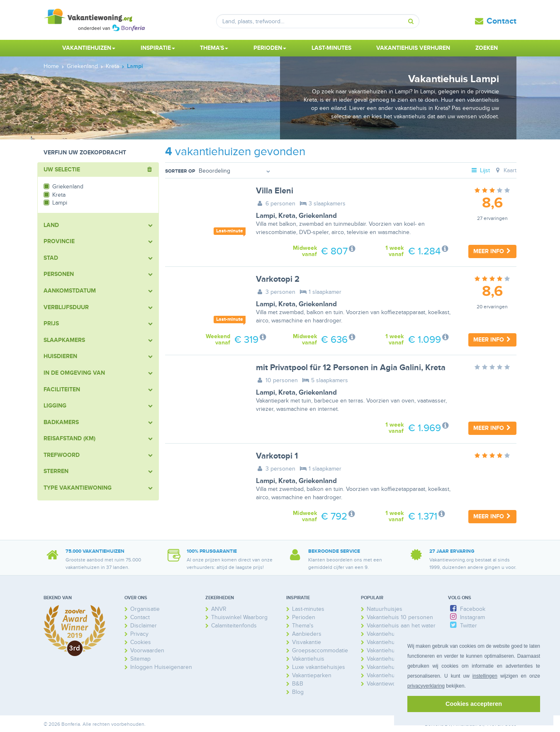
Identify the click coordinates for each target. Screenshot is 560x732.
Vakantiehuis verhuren (413, 48)
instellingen (485, 676)
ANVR (219, 609)
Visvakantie (307, 642)
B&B (298, 684)
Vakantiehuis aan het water (401, 626)
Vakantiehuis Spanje (392, 675)
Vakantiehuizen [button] (89, 48)
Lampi (265, 216)
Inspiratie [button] (158, 48)
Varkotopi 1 (277, 456)
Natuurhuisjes (385, 609)
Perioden (304, 617)
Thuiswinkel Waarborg (239, 617)
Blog (298, 692)
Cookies (141, 642)
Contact (502, 21)
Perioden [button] (270, 48)
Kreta (287, 216)
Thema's (303, 626)
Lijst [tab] (480, 170)
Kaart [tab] (505, 170)
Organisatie (145, 609)
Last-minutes (331, 48)
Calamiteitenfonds (234, 626)
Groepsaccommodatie (320, 650)
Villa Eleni (275, 191)
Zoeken (487, 48)
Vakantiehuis (308, 659)
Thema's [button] (214, 48)
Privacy (139, 634)
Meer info (492, 251)
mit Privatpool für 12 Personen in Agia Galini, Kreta (351, 368)
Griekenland (318, 216)
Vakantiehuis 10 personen (400, 617)
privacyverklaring (426, 686)
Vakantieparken (312, 675)
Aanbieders (307, 634)
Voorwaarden (147, 650)
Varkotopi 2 (278, 279)
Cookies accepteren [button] (474, 704)
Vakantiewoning (387, 684)
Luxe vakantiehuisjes (319, 667)
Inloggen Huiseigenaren (161, 667)
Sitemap (140, 659)
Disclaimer (144, 626)
